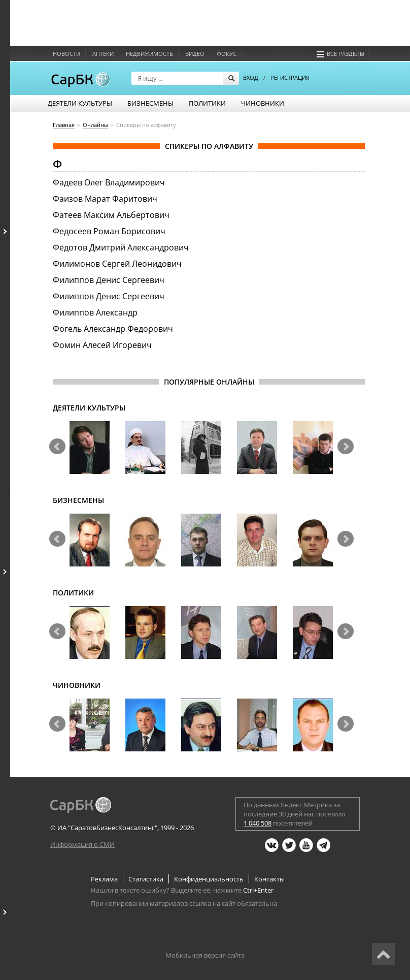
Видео (195, 54)
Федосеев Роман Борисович (109, 231)
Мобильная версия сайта (205, 955)
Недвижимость (149, 54)
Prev (57, 447)
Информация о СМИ (82, 844)
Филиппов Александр (95, 312)
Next (346, 447)
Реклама (104, 879)
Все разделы (340, 54)
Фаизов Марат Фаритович (105, 199)
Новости (66, 54)
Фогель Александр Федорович (113, 329)
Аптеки (103, 54)
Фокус (227, 54)
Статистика (146, 879)
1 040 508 (258, 823)
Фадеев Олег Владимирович (109, 182)
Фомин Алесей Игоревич (102, 345)
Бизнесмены (150, 103)
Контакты (269, 879)
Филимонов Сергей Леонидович (117, 264)
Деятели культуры (80, 103)
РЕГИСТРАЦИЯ (290, 77)
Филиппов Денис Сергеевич (109, 280)
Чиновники (263, 103)
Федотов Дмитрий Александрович (121, 247)
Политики (207, 103)
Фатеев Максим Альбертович (111, 215)
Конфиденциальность (209, 879)
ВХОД (251, 77)
